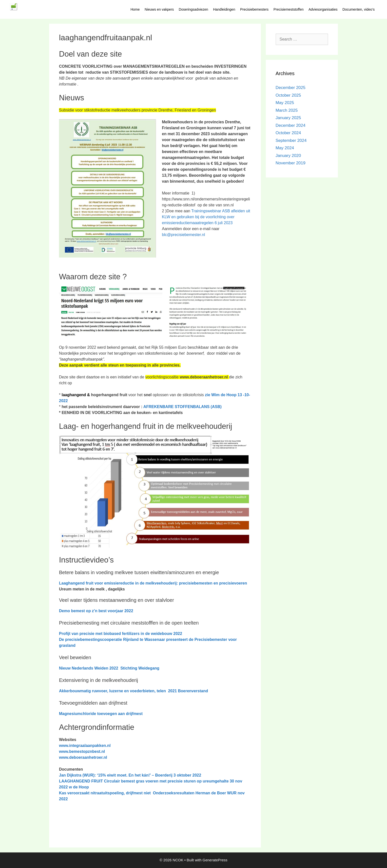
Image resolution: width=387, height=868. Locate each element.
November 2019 (291, 163)
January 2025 (288, 118)
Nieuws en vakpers (159, 9)
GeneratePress (215, 860)
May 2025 (285, 103)
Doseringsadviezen (193, 9)
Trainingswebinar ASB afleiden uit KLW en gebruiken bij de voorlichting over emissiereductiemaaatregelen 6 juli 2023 (206, 217)
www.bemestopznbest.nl (82, 751)
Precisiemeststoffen (289, 9)
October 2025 (288, 95)
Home (135, 9)
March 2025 (287, 110)
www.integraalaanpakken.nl (85, 746)
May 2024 (285, 148)
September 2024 (291, 141)
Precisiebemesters (254, 9)
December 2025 (291, 88)
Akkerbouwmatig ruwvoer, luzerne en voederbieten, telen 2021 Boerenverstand (134, 691)
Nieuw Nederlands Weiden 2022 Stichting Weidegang (109, 668)
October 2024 (288, 133)
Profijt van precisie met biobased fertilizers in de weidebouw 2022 (121, 634)
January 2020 (288, 156)
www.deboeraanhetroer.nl (83, 757)
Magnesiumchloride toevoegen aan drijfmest (101, 714)
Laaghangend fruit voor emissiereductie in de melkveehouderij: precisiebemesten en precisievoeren (153, 583)
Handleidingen (224, 9)
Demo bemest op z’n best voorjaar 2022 (96, 611)
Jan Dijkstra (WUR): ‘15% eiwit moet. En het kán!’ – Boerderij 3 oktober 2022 (130, 775)
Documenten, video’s (359, 9)
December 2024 (291, 125)
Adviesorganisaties (323, 9)
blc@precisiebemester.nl (184, 235)
